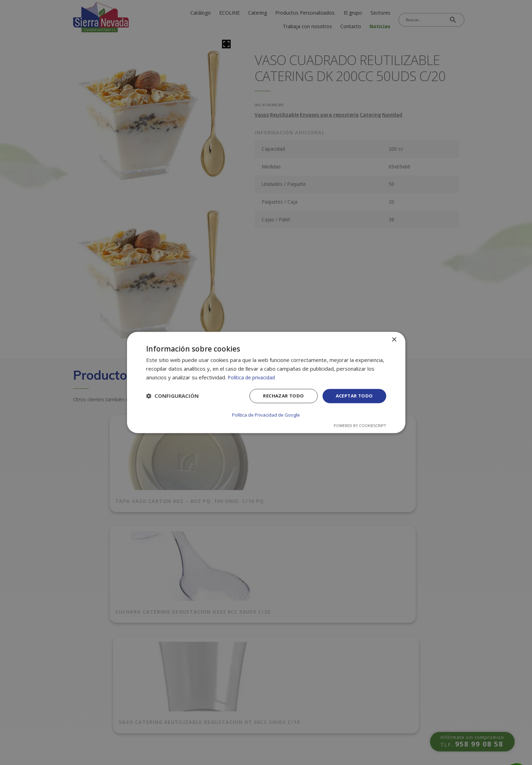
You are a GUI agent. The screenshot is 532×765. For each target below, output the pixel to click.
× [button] (394, 340)
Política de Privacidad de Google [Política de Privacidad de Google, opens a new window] (266, 415)
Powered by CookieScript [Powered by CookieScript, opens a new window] (360, 425)
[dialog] (266, 382)
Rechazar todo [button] (279, 397)
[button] (172, 397)
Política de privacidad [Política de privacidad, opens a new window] (253, 378)
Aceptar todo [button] (353, 397)
